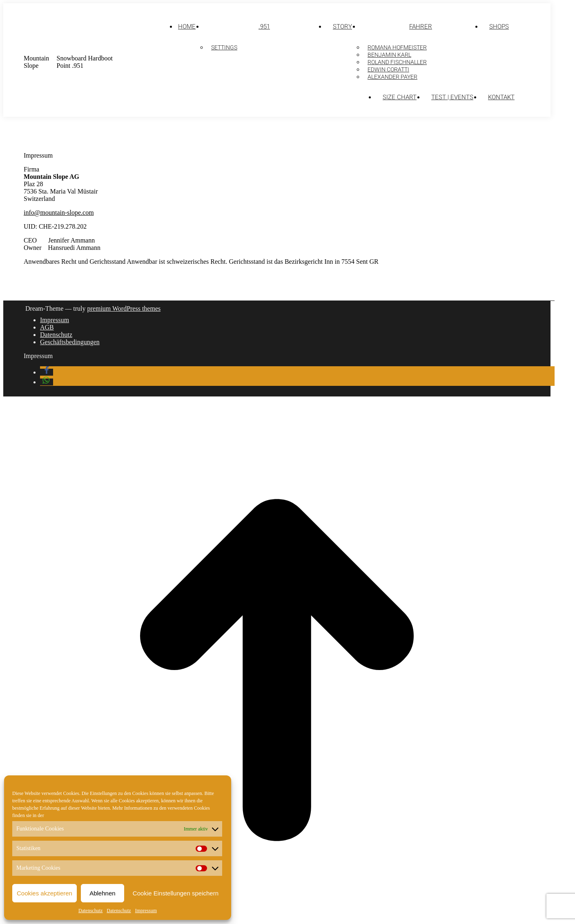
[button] (47, 372)
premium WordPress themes (124, 308)
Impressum (146, 911)
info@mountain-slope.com (59, 213)
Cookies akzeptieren (45, 893)
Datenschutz (90, 911)
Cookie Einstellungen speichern (176, 893)
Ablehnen (102, 893)
